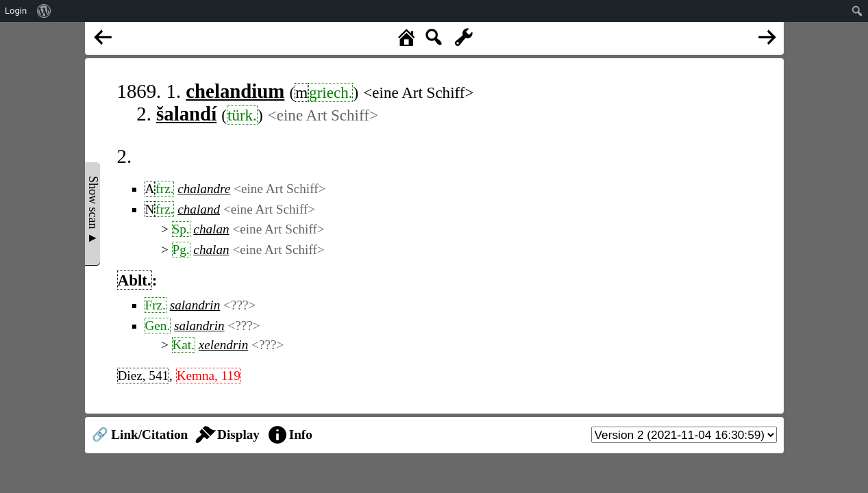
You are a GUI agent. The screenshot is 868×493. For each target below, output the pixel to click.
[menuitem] (44, 11)
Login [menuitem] (16, 11)
